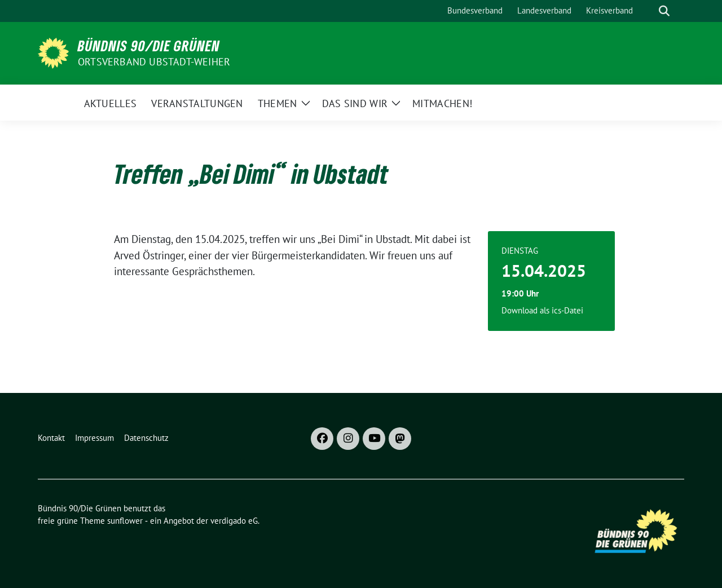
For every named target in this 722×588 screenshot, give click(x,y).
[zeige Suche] (664, 11)
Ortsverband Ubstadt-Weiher (154, 62)
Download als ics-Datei (542, 310)
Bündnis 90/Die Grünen (149, 46)
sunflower (125, 521)
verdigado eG (234, 521)
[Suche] (648, 11)
